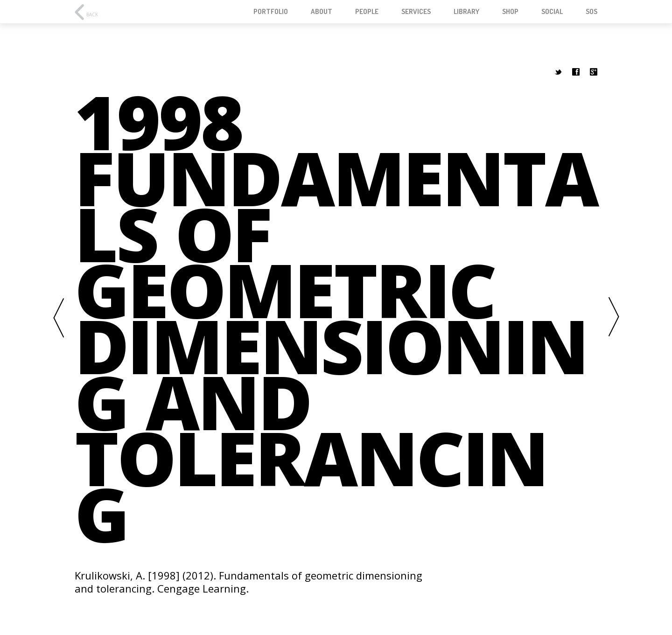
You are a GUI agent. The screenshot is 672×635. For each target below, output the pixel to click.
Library (466, 12)
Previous (58, 317)
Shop (510, 12)
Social (552, 12)
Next (614, 317)
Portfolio (271, 12)
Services (416, 12)
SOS (591, 12)
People (367, 12)
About (322, 12)
